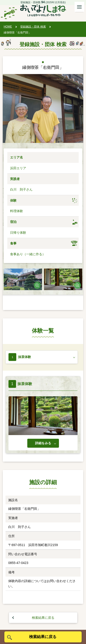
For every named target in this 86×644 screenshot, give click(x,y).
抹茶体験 (25, 357)
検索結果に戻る (43, 618)
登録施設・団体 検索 (33, 27)
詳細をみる (43, 443)
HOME (8, 27)
